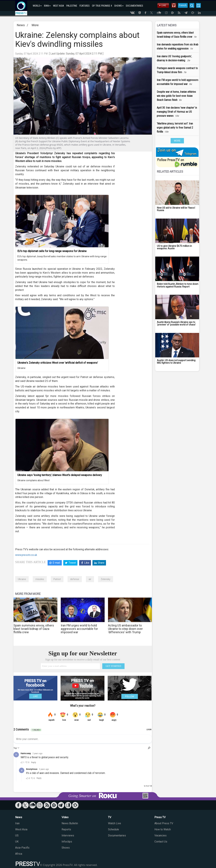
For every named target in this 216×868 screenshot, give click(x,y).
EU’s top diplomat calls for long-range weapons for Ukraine (52, 251)
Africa (19, 854)
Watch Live (114, 823)
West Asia (21, 829)
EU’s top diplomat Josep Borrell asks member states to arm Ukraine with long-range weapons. (62, 258)
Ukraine (21, 368)
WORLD (37, 6)
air (90, 579)
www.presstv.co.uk (26, 555)
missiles (40, 579)
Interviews (68, 835)
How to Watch (163, 829)
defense (75, 579)
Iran (17, 823)
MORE (177, 141)
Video (65, 817)
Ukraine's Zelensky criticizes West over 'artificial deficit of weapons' (58, 363)
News (21, 25)
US (17, 835)
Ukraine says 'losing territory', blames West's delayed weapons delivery (60, 475)
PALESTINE (72, 6)
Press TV (160, 817)
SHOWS (119, 6)
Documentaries (117, 835)
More (35, 25)
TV (110, 817)
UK (17, 842)
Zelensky (106, 579)
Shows (66, 848)
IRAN (47, 6)
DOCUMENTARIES (134, 6)
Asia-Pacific (22, 848)
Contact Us (161, 842)
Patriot (57, 579)
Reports (66, 829)
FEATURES (85, 6)
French (183, 5)
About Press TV (164, 823)
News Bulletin (70, 823)
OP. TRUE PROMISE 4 (102, 6)
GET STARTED (113, 666)
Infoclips (67, 842)
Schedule (113, 829)
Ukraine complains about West (33, 480)
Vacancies (160, 835)
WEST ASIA (58, 6)
